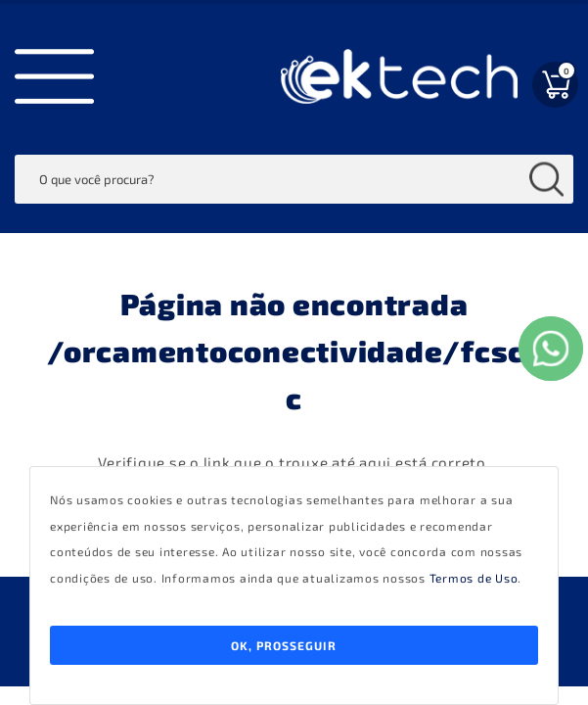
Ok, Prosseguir (284, 645)
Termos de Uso (474, 578)
